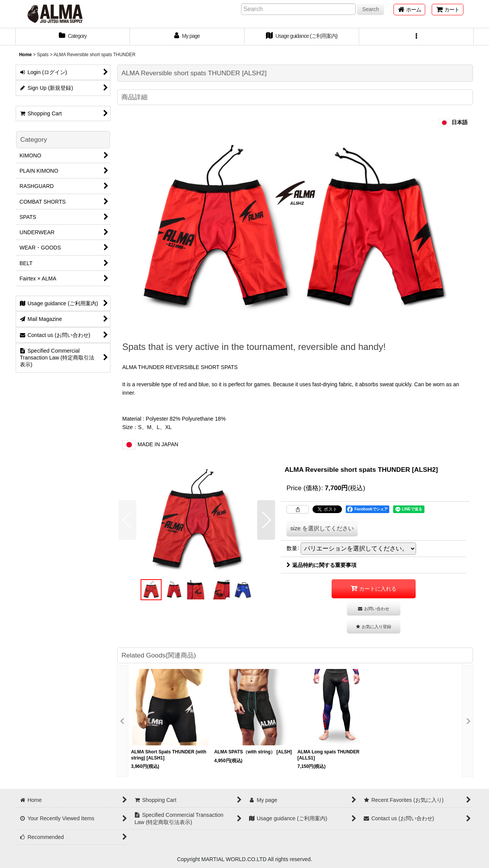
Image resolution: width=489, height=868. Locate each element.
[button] (416, 37)
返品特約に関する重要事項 (321, 565)
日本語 (453, 122)
